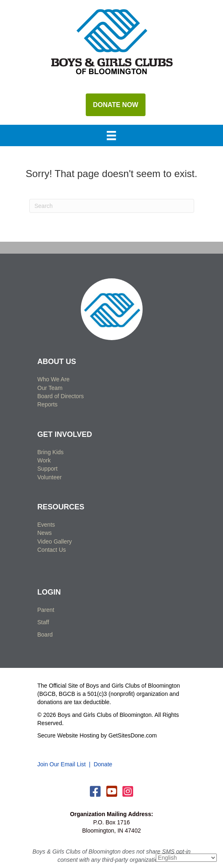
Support (48, 469)
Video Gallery (55, 541)
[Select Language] (186, 858)
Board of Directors (61, 396)
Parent (46, 610)
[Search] (112, 206)
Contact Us (52, 550)
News (45, 533)
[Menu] (111, 136)
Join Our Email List (62, 764)
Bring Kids (51, 452)
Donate (103, 764)
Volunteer (50, 477)
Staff (43, 622)
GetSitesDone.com (133, 735)
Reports (48, 404)
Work (44, 460)
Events (46, 525)
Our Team (50, 388)
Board (45, 635)
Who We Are (54, 379)
